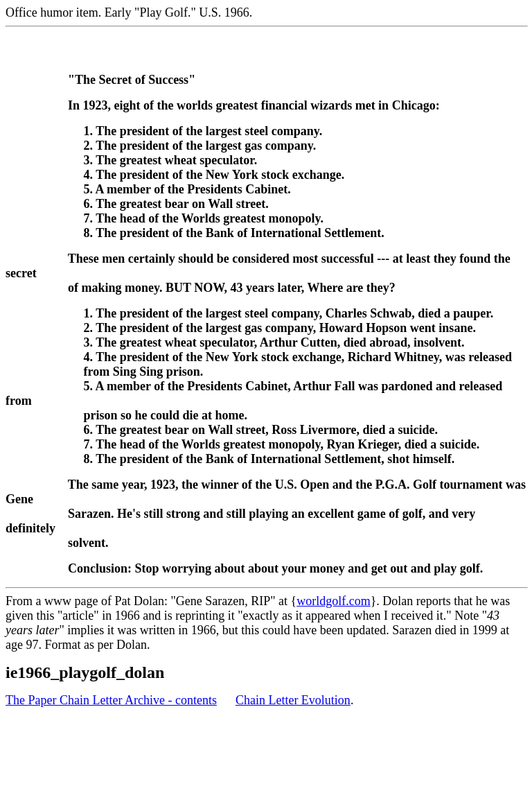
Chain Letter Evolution (293, 700)
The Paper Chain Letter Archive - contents (111, 700)
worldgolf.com (333, 601)
